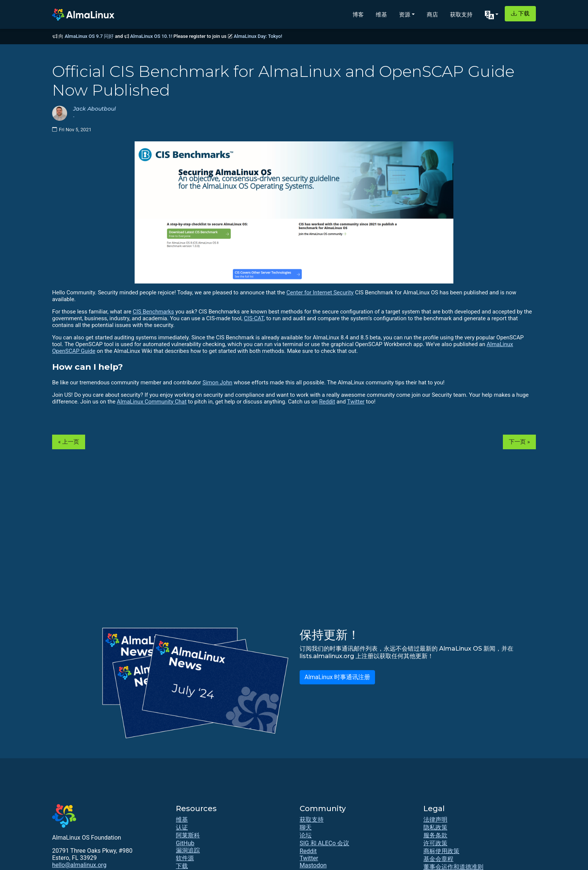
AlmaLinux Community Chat (152, 402)
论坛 (306, 835)
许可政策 (435, 843)
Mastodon (313, 865)
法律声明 (435, 820)
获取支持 (461, 14)
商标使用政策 (441, 851)
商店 (432, 14)
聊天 (306, 827)
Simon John (217, 382)
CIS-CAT (254, 318)
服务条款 (435, 835)
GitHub (185, 843)
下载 (520, 13)
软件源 (185, 858)
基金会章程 (438, 859)
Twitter (356, 402)
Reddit (327, 402)
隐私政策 (435, 827)
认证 (182, 827)
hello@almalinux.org (79, 865)
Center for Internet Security (320, 292)
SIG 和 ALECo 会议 (324, 843)
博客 (358, 14)
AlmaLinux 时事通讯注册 (337, 677)
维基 (381, 14)
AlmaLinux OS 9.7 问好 (89, 36)
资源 (405, 14)
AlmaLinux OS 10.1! (151, 36)
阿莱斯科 (188, 835)
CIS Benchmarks (153, 312)
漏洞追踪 (188, 850)
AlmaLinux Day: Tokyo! (258, 36)
